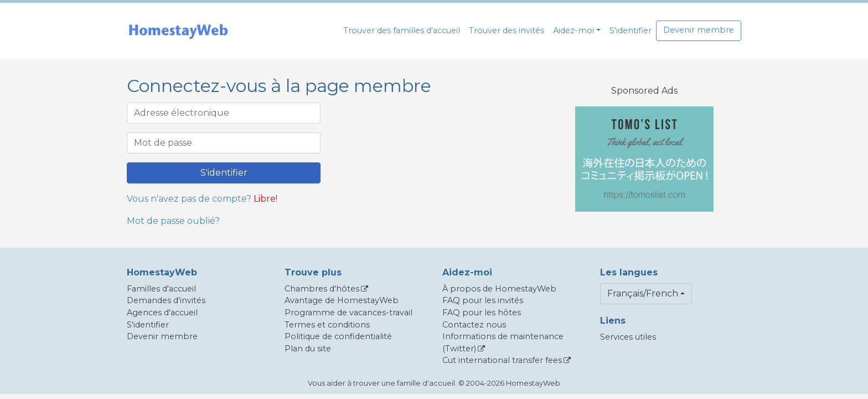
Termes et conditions (327, 325)
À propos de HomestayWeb (499, 289)
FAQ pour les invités (483, 300)
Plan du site (308, 349)
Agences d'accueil (162, 313)
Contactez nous (474, 325)
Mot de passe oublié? (173, 221)
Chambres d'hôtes (322, 289)
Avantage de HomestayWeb (342, 300)
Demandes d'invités (166, 300)
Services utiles (628, 337)
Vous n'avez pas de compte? (189, 199)
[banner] (178, 31)
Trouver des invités (507, 30)
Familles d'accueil (161, 289)
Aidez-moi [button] (573, 30)
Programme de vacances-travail (348, 313)
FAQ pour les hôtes (482, 313)
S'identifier (631, 30)
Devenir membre (699, 30)
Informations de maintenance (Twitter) (503, 342)
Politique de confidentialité (338, 336)
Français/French (643, 293)
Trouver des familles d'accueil (402, 30)
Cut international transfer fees (502, 360)
